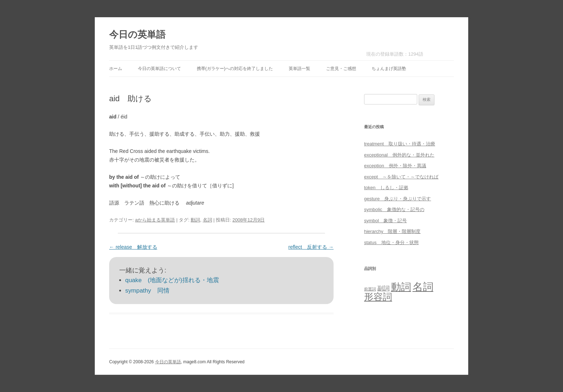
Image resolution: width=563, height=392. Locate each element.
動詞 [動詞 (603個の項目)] (401, 287)
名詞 (208, 220)
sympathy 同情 (147, 291)
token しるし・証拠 (386, 188)
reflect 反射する (311, 247)
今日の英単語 (137, 34)
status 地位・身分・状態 (391, 242)
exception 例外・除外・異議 (395, 166)
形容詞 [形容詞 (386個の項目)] (378, 297)
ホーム (116, 69)
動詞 (195, 220)
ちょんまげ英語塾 (389, 69)
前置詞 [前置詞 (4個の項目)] (370, 289)
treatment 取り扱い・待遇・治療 (400, 144)
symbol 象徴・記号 (385, 221)
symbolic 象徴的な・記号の (394, 209)
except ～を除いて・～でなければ (401, 177)
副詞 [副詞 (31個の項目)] (383, 288)
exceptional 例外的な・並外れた (399, 155)
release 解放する (133, 247)
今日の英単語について (159, 69)
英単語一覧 (299, 69)
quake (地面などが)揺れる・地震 (172, 280)
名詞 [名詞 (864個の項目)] (423, 287)
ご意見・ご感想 (341, 69)
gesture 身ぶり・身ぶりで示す (397, 199)
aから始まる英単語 (155, 220)
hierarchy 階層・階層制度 (392, 231)
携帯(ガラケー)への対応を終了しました (235, 69)
